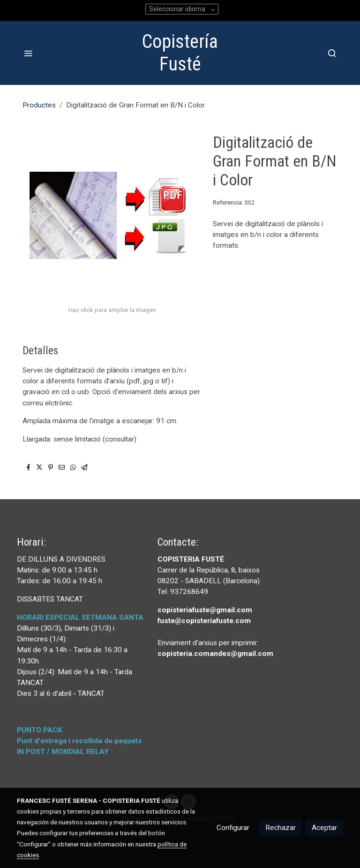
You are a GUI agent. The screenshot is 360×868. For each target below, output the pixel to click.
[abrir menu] (28, 53)
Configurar (233, 828)
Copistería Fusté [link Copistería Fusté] (180, 53)
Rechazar (281, 828)
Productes (39, 105)
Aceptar (324, 828)
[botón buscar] (332, 53)
